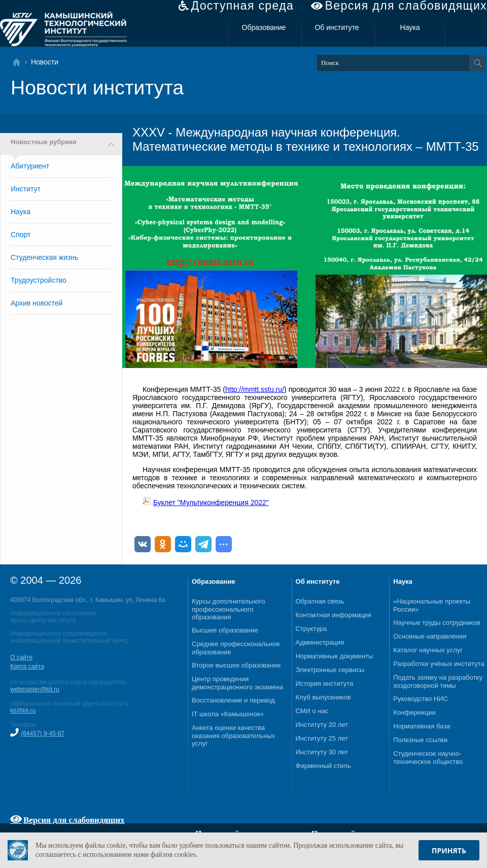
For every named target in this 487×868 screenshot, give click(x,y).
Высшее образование (225, 630)
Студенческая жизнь (44, 257)
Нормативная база (422, 726)
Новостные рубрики (44, 142)
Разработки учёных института (439, 664)
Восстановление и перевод (233, 700)
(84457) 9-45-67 (43, 733)
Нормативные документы (335, 656)
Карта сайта (27, 666)
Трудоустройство (39, 280)
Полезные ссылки (420, 740)
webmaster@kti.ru (35, 689)
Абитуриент (30, 166)
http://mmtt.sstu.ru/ (255, 389)
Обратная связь (320, 601)
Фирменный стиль (323, 766)
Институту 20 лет (322, 725)
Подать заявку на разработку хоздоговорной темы (438, 681)
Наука (410, 27)
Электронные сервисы (330, 670)
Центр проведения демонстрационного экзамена (237, 683)
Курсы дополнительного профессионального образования (229, 609)
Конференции (414, 712)
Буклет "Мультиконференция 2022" (211, 503)
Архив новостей (37, 303)
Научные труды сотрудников (437, 623)
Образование (264, 27)
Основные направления (430, 636)
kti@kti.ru (23, 711)
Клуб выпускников (323, 697)
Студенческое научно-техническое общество (428, 758)
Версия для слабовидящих (406, 6)
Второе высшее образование (236, 665)
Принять (449, 850)
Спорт (21, 235)
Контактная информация (334, 615)
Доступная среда (242, 6)
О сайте (21, 657)
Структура (311, 629)
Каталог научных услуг (428, 650)
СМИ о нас (312, 711)
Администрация (320, 642)
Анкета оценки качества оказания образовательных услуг (233, 736)
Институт (26, 189)
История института (325, 683)
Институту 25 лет (322, 738)
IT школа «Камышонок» (228, 714)
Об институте (337, 27)
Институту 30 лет (322, 752)
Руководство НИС (421, 699)
